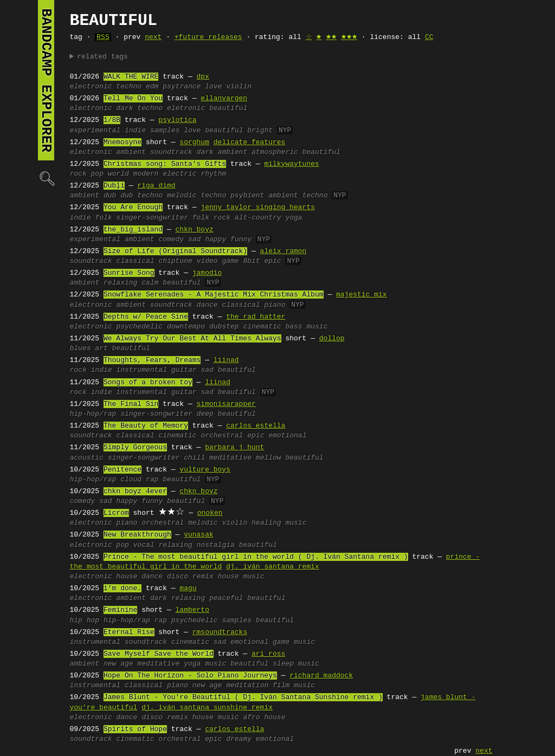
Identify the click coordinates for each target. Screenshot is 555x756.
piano (275, 305)
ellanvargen (224, 99)
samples (165, 131)
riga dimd (156, 186)
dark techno (139, 108)
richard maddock (321, 676)
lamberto (192, 610)
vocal (144, 545)
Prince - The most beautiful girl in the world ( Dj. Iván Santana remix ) (256, 557)
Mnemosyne (122, 143)
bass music (306, 327)
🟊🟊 (331, 37)
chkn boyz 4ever (135, 492)
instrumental (141, 370)
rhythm (213, 174)
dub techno (141, 196)
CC (429, 37)
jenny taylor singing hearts (258, 208)
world (118, 174)
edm (152, 87)
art (101, 348)
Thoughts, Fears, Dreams (152, 360)
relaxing (120, 283)
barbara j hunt (234, 448)
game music (294, 642)
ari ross (268, 654)
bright (260, 131)
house (127, 577)
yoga (293, 218)
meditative (230, 458)
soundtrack (171, 152)
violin (239, 87)
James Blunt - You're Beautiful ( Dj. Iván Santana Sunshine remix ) (243, 697)
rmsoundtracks (220, 632)
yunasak (199, 535)
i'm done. (122, 589)
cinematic (262, 327)
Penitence (122, 470)
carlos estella (256, 426)
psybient (247, 196)
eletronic (186, 108)
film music (294, 686)
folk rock (211, 218)
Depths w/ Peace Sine (146, 317)
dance (207, 305)
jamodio (207, 273)
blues (80, 348)
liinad (226, 360)
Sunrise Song (129, 273)
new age (118, 664)
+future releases (208, 37)
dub (110, 196)
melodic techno (196, 196)
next (153, 37)
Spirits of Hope (135, 729)
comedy (171, 240)
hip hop (85, 621)
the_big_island (133, 230)
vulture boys (205, 470)
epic (272, 261)
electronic (91, 87)
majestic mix (362, 295)
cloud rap (139, 480)
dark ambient (222, 152)
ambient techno (298, 196)
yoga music (205, 664)
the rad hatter (256, 317)
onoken (210, 513)
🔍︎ (46, 178)
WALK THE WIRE (131, 77)
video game (218, 261)
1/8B (112, 120)
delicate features (250, 143)
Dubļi (114, 186)
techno (129, 87)
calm (150, 283)
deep (205, 414)
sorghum (194, 143)
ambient (131, 152)
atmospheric (275, 152)
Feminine (120, 610)
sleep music (296, 664)
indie (135, 131)
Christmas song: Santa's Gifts (165, 164)
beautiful (228, 108)
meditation (247, 686)
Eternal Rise (129, 632)
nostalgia (216, 545)
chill (194, 458)
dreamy (239, 739)
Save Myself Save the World (159, 654)
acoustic (87, 458)
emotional (287, 436)
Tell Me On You (133, 99)
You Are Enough (133, 208)
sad (194, 240)
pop (97, 174)
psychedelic (139, 327)
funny (241, 240)
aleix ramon (283, 251)
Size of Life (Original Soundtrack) (175, 251)
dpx (203, 77)
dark (159, 598)
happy (215, 240)
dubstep (224, 327)
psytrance (182, 87)
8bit (251, 261)
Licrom (116, 513)
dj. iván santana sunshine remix (207, 708)
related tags (102, 57)
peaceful (226, 598)
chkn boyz (195, 230)
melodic (203, 523)
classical (135, 261)
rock (78, 174)
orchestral (222, 436)
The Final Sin (131, 404)
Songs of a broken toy (148, 383)
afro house (264, 718)
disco (178, 577)
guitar (184, 370)
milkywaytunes (291, 164)
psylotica (177, 120)
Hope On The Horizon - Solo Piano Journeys (190, 676)
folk (103, 218)
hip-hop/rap (93, 414)
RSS (103, 37)
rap (161, 621)
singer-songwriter (152, 218)
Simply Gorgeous (135, 448)
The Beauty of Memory (146, 426)
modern (146, 174)
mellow (269, 458)
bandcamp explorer (46, 80)
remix (203, 577)
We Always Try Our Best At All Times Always (192, 339)
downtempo (186, 327)
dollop (332, 339)
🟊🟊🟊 (349, 37)
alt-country (258, 218)
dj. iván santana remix (273, 567)
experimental (95, 131)
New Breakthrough (137, 535)
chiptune (175, 261)
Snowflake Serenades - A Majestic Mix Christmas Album (214, 295)
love (213, 87)
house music (241, 577)
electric (179, 174)
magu (188, 589)
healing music (279, 523)
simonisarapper (226, 404)
